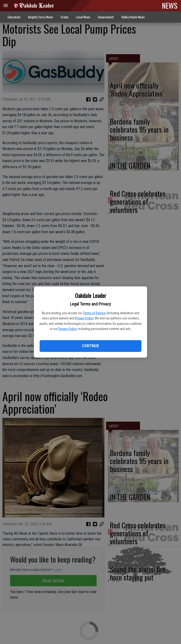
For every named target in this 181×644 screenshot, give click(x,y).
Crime (64, 17)
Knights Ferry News (41, 17)
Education (14, 17)
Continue (90, 346)
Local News (83, 17)
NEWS (170, 5)
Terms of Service (94, 313)
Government (106, 17)
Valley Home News (133, 17)
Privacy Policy (84, 318)
